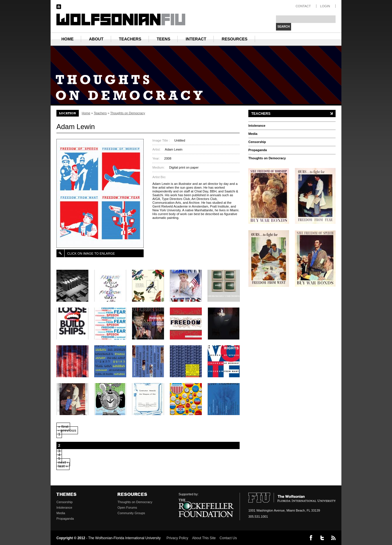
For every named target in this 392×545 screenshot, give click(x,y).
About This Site (204, 538)
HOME (67, 39)
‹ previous (67, 430)
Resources (235, 39)
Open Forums (127, 508)
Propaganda (258, 150)
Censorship (257, 142)
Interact (196, 39)
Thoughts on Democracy (128, 113)
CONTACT (303, 6)
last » (63, 466)
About (96, 39)
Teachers (130, 39)
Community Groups (131, 513)
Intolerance (257, 126)
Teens (164, 39)
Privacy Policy (178, 538)
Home (86, 113)
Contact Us (228, 538)
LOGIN (325, 6)
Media (253, 134)
